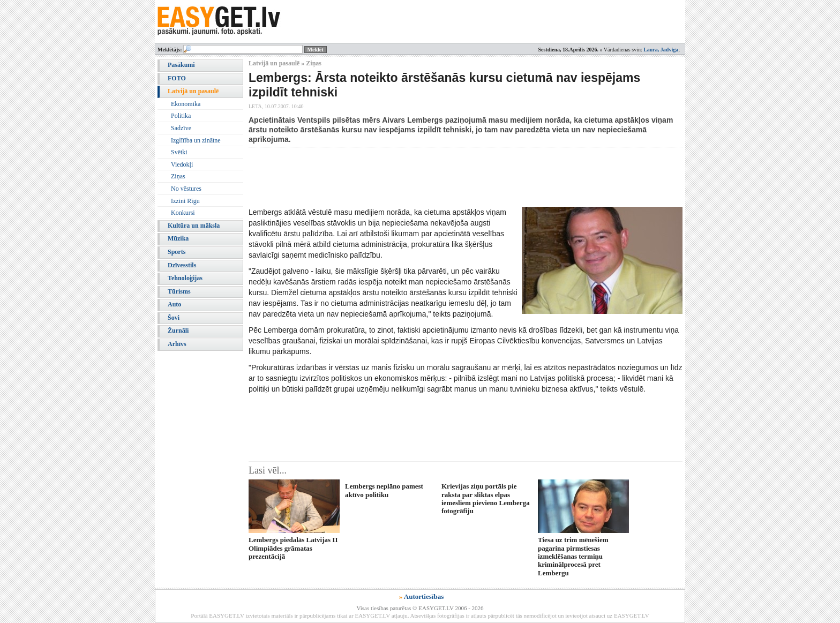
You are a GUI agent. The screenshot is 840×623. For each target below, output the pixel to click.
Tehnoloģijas (185, 278)
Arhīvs (177, 344)
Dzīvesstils (182, 265)
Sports (177, 252)
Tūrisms (179, 291)
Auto (174, 304)
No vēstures (186, 189)
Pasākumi (181, 65)
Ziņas (178, 176)
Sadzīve (181, 128)
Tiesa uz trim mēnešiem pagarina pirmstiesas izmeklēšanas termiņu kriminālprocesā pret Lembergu (573, 556)
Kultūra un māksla (194, 226)
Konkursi (183, 213)
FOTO (177, 78)
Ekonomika (186, 104)
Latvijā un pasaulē (193, 91)
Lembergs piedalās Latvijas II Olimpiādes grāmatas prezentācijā (293, 548)
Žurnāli (178, 331)
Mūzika (178, 238)
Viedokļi (182, 164)
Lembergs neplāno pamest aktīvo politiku (384, 490)
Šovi (174, 318)
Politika (181, 116)
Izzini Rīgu (185, 201)
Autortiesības (424, 596)
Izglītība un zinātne (196, 140)
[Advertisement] (444, 177)
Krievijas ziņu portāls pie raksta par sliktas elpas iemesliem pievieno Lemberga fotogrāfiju (486, 498)
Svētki (179, 152)
